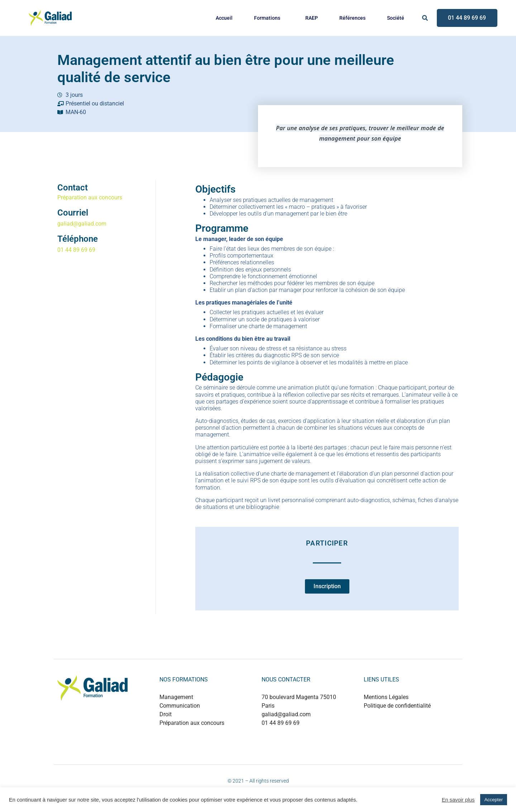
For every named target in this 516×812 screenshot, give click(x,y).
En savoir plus (458, 800)
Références (352, 18)
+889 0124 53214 (300, 738)
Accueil (224, 18)
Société (396, 18)
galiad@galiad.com (82, 224)
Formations (267, 18)
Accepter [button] (494, 800)
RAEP (312, 18)
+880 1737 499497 (302, 746)
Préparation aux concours (90, 197)
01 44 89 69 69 (76, 250)
